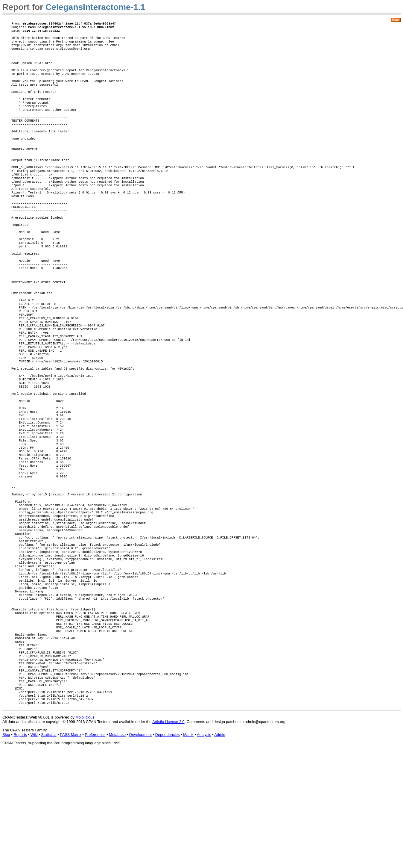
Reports (20, 849)
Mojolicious (85, 832)
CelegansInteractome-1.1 (95, 7)
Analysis (204, 849)
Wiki (34, 849)
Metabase (117, 849)
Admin (220, 849)
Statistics (49, 849)
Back (396, 20)
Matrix (188, 849)
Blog (6, 849)
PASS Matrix (71, 849)
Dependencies (168, 849)
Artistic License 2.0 (168, 836)
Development (140, 849)
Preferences (95, 849)
